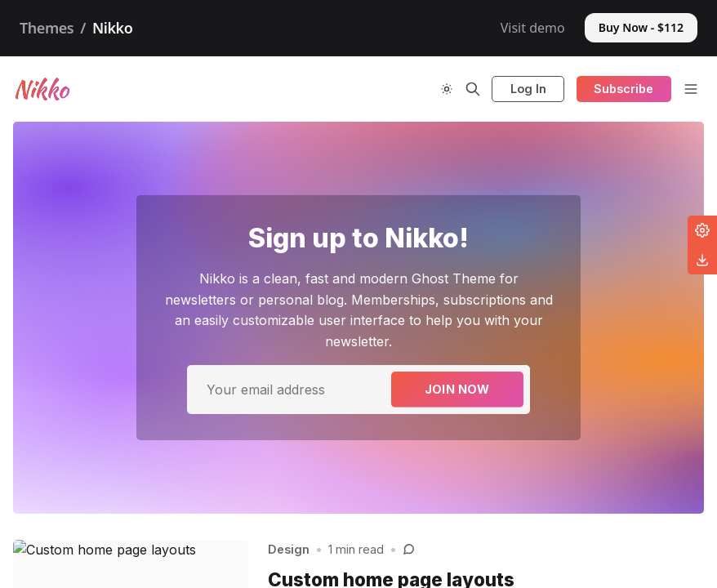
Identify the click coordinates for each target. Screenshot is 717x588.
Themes (47, 28)
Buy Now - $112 (641, 27)
